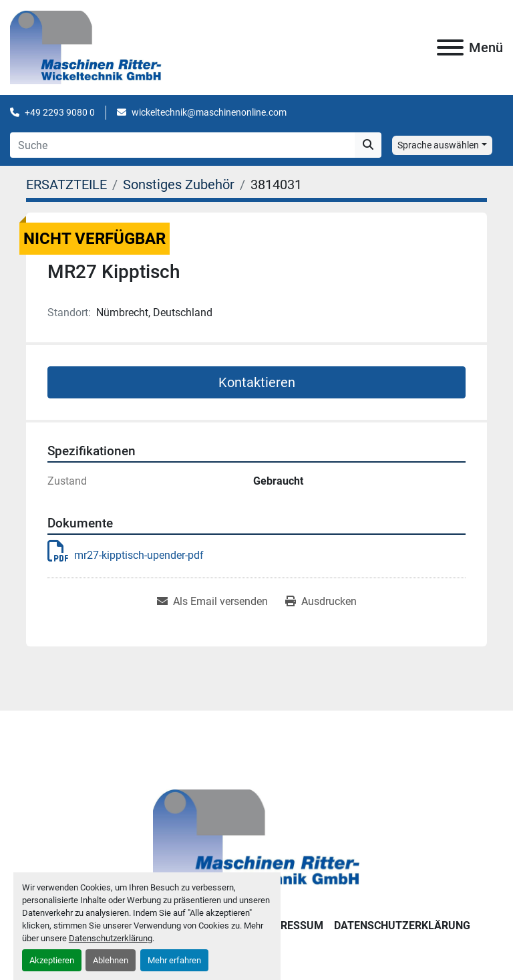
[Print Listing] (321, 602)
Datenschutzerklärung (111, 938)
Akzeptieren (52, 960)
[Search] (182, 145)
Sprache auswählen (438, 145)
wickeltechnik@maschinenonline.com (209, 112)
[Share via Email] (212, 602)
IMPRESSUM (292, 926)
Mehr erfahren (174, 960)
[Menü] (450, 47)
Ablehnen (111, 960)
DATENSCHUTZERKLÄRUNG (402, 926)
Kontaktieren (257, 382)
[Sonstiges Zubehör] (179, 185)
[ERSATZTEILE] (66, 185)
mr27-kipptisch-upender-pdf (126, 555)
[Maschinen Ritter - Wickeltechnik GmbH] (256, 839)
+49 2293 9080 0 (60, 112)
